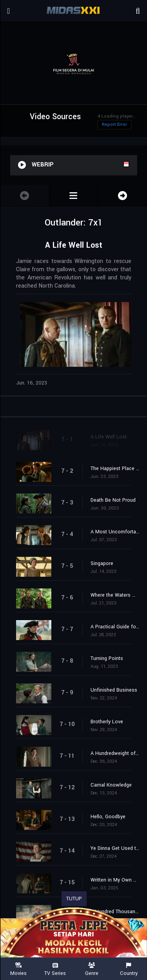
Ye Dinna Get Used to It (115, 848)
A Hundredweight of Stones (115, 753)
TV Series (55, 969)
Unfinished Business (114, 690)
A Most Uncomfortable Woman (115, 532)
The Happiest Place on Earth (115, 469)
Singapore (102, 563)
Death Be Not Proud (113, 500)
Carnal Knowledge (111, 785)
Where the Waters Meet (115, 595)
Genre (92, 969)
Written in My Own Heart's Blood (115, 880)
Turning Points (107, 658)
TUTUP (74, 899)
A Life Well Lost (109, 437)
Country (129, 969)
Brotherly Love (107, 722)
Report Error (114, 124)
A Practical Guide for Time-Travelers (115, 627)
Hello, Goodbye (108, 817)
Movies (18, 969)
